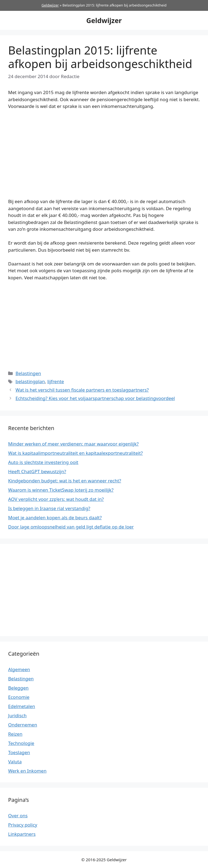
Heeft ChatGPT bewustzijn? (37, 471)
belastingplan (30, 381)
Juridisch (17, 715)
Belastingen (28, 373)
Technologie (21, 743)
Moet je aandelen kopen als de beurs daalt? (55, 518)
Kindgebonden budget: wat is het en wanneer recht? (65, 481)
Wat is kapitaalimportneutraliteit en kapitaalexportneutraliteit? (75, 453)
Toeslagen (19, 752)
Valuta (15, 762)
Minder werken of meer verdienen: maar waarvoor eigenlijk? (73, 444)
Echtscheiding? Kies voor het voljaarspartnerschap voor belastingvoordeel (95, 398)
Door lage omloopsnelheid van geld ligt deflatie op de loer (71, 527)
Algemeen (19, 669)
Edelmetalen (22, 706)
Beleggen (18, 688)
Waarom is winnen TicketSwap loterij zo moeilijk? (61, 490)
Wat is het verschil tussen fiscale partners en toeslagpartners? (82, 390)
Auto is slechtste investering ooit (43, 462)
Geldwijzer (50, 5)
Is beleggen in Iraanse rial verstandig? (49, 508)
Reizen (15, 734)
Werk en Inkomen (27, 771)
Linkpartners (22, 834)
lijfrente (56, 381)
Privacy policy (23, 825)
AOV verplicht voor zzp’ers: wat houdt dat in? (56, 499)
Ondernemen (23, 725)
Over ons (18, 816)
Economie (19, 697)
